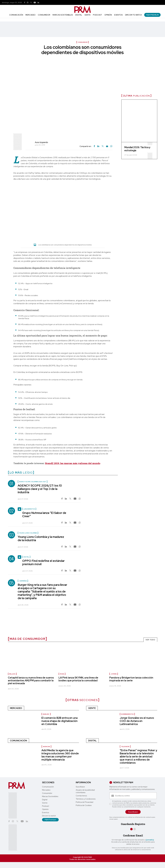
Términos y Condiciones (86, 799)
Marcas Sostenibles (63, 15)
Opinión (108, 15)
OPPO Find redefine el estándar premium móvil (43, 562)
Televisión (125, 747)
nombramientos (127, 714)
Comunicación (16, 15)
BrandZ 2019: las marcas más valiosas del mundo (73, 463)
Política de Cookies (84, 805)
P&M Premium (152, 15)
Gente (88, 15)
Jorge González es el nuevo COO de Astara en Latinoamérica (137, 721)
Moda (62, 674)
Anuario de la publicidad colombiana (85, 791)
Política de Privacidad (84, 802)
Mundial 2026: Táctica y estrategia (137, 149)
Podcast (97, 15)
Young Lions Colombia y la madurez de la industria (41, 538)
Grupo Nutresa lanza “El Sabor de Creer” (44, 515)
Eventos (118, 15)
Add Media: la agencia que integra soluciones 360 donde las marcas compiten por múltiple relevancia (60, 755)
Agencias (46, 747)
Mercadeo (30, 15)
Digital (79, 15)
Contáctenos (81, 796)
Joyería (114, 674)
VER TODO (150, 640)
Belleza (12, 674)
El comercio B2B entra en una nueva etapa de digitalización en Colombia (60, 721)
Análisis (46, 714)
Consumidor (44, 15)
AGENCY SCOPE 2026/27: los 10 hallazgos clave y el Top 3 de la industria (40, 489)
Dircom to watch (133, 15)
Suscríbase (80, 787)
